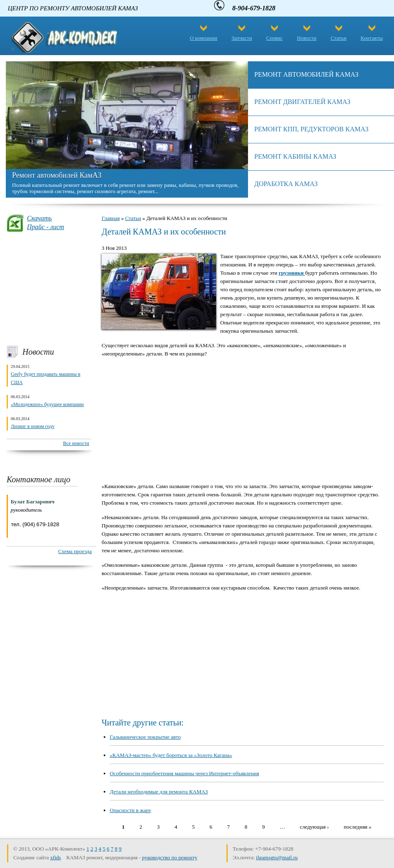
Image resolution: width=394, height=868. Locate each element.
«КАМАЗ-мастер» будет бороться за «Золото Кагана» (171, 755)
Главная (111, 218)
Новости (307, 38)
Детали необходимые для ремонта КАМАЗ (159, 792)
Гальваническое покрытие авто (145, 737)
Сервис (275, 38)
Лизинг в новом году (33, 426)
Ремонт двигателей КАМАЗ (302, 102)
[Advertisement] (49, 288)
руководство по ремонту (170, 857)
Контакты (372, 38)
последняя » (358, 826)
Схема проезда (75, 551)
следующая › (314, 826)
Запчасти (242, 38)
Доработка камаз (286, 184)
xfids (56, 857)
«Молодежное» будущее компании (47, 404)
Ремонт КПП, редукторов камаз (311, 129)
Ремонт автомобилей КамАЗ (57, 175)
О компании (204, 38)
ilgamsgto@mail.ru (277, 857)
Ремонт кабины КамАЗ (295, 156)
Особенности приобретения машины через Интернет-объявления (185, 773)
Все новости (76, 443)
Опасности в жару (131, 810)
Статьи (338, 38)
